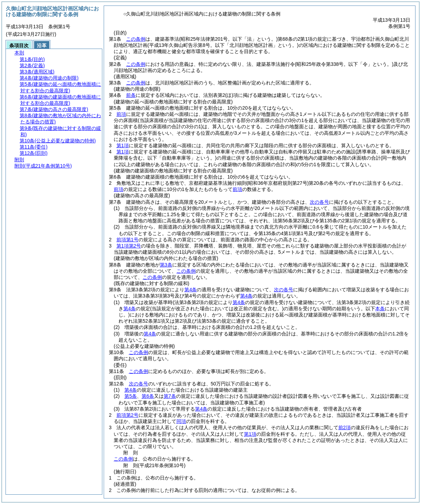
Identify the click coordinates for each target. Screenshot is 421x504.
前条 (131, 95)
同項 (181, 421)
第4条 (191, 290)
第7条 (170, 396)
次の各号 (319, 202)
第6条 (148, 396)
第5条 (131, 396)
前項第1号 (127, 240)
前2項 (345, 427)
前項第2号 (127, 415)
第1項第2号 (129, 246)
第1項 (123, 145)
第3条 (166, 265)
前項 (121, 114)
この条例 (136, 39)
